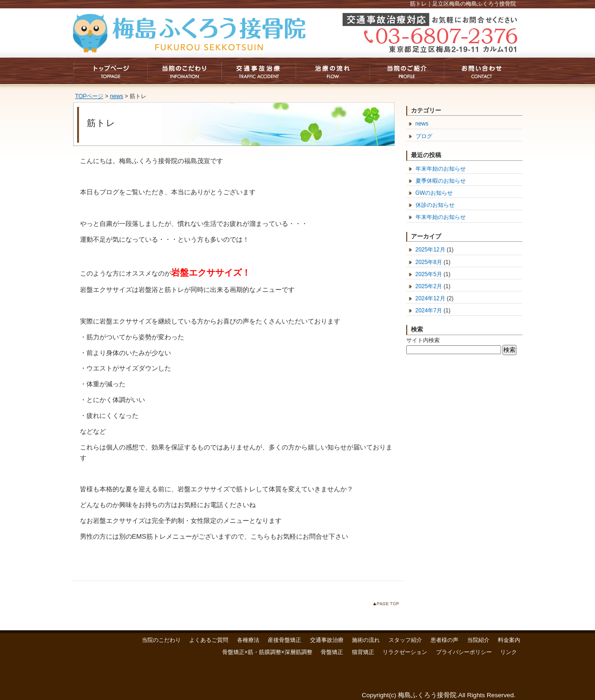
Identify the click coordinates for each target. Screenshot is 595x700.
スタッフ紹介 (405, 640)
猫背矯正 (363, 652)
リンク (509, 652)
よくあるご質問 (209, 640)
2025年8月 (429, 262)
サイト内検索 (423, 340)
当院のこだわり (161, 640)
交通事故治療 (327, 640)
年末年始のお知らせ (441, 169)
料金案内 (509, 640)
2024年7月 (429, 310)
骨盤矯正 (332, 652)
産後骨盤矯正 (284, 640)
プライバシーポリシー (464, 652)
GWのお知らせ (434, 193)
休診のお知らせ (435, 205)
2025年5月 (429, 274)
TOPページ (89, 96)
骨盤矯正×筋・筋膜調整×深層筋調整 (267, 652)
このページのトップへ (388, 605)
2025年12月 (430, 250)
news (116, 96)
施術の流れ (366, 640)
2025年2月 (429, 286)
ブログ (424, 136)
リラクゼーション (405, 652)
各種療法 (248, 640)
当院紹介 (478, 640)
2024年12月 (430, 298)
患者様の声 (444, 640)
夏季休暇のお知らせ (441, 181)
